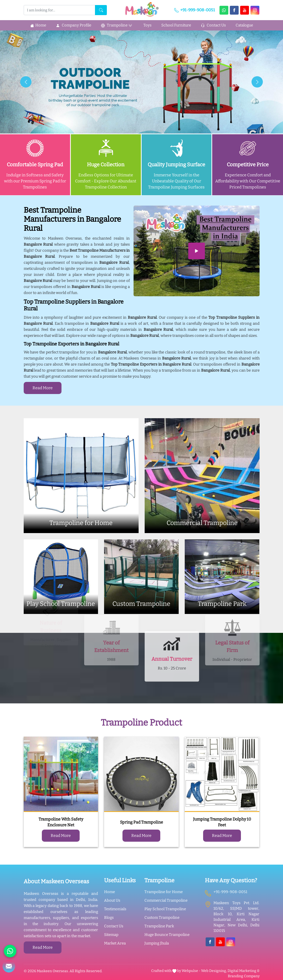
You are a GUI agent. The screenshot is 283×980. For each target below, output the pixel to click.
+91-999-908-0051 (195, 10)
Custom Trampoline (162, 918)
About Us (112, 900)
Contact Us (213, 25)
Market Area (115, 943)
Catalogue (244, 25)
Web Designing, (214, 971)
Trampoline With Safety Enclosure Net (61, 822)
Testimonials (115, 909)
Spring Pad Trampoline (141, 822)
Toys (147, 25)
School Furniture (176, 25)
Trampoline (117, 25)
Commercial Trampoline (166, 900)
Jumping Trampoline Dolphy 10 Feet (222, 822)
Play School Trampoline (165, 909)
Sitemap (111, 935)
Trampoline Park (159, 926)
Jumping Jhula (157, 943)
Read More (43, 388)
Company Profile (74, 25)
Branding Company (244, 976)
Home (38, 25)
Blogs (109, 918)
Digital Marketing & (244, 971)
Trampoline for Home (164, 892)
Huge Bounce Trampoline (167, 935)
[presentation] (26, 82)
